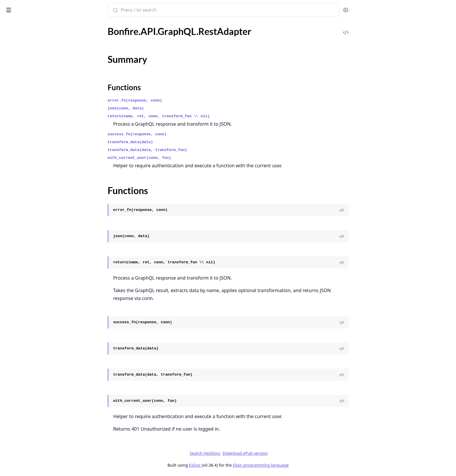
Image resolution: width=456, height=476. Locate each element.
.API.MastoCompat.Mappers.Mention (41, 177)
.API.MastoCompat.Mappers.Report (40, 200)
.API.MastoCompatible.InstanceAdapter (41, 326)
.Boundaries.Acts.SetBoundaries (36, 381)
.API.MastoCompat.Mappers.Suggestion (41, 216)
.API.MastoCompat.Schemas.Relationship (41, 287)
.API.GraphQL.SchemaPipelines (35, 82)
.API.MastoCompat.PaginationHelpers (41, 232)
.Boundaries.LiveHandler (29, 452)
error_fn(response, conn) (178, 101)
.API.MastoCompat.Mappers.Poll (37, 192)
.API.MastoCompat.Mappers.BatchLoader (41, 145)
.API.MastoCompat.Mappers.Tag (36, 224)
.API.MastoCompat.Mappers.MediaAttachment (41, 169)
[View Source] (385, 210)
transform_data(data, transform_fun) (191, 150)
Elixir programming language (304, 465)
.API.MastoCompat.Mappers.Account (41, 137)
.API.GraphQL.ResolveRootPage (36, 39)
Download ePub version (289, 453)
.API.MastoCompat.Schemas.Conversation (41, 247)
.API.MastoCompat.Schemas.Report (40, 295)
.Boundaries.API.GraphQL (30, 350)
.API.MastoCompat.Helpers (32, 122)
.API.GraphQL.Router (26, 75)
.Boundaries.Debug (23, 428)
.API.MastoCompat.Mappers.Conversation (41, 153)
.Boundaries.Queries (24, 467)
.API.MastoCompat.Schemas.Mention (41, 263)
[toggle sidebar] (80, 9)
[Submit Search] (158, 10)
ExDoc (238, 465)
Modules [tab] (35, 26)
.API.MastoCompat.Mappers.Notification (41, 185)
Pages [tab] (10, 26)
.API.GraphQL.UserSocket (30, 106)
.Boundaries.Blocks (23, 389)
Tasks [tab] (64, 26)
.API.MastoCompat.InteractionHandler (41, 130)
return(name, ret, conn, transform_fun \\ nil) (202, 116)
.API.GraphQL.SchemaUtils (31, 90)
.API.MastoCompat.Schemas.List (37, 255)
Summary (20, 57)
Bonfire (27, 8)
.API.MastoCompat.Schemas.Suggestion (41, 310)
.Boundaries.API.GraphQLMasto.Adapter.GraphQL (41, 365)
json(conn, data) (169, 108)
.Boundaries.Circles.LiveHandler (36, 412)
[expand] (81, 32)
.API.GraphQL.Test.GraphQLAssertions (41, 98)
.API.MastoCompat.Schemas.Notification (41, 271)
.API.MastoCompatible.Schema (35, 334)
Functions (20, 64)
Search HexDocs (249, 453)
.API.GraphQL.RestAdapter (31, 47)
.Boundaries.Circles (23, 405)
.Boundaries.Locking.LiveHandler (37, 460)
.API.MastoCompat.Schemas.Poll (37, 279)
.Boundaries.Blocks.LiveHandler (36, 397)
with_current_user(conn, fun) (183, 158)
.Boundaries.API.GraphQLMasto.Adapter (41, 357)
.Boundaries (16, 342)
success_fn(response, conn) (181, 134)
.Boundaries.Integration (28, 444)
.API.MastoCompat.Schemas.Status (39, 302)
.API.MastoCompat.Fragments (35, 114)
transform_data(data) (174, 142)
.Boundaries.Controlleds (28, 420)
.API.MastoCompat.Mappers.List (37, 161)
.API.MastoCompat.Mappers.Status (40, 208)
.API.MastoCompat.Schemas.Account (41, 240)
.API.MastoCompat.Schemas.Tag (36, 318)
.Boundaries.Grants (23, 436)
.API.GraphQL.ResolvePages (32, 31)
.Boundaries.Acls (21, 373)
